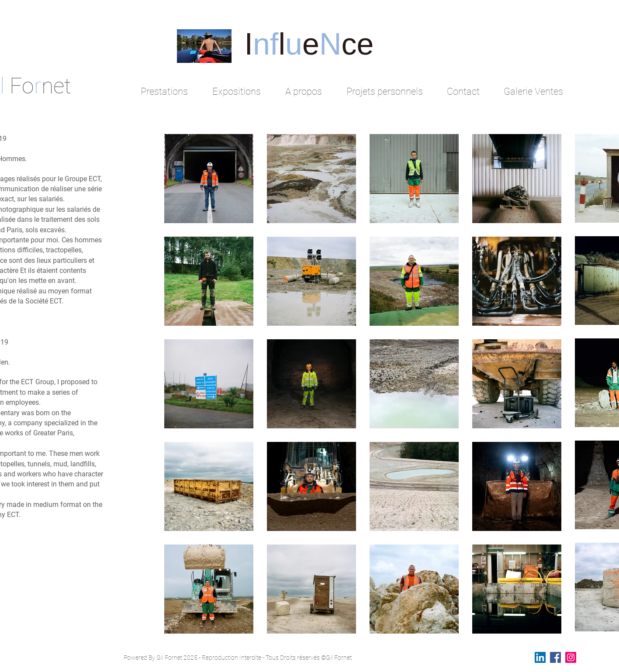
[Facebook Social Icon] (555, 657)
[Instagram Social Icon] (571, 657)
